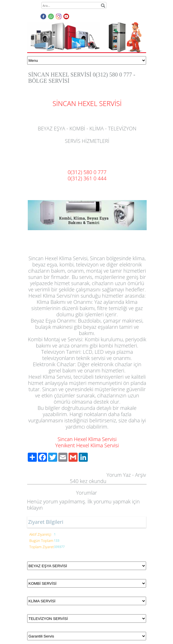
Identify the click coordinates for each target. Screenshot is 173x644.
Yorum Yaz (119, 475)
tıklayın (35, 508)
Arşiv (141, 475)
